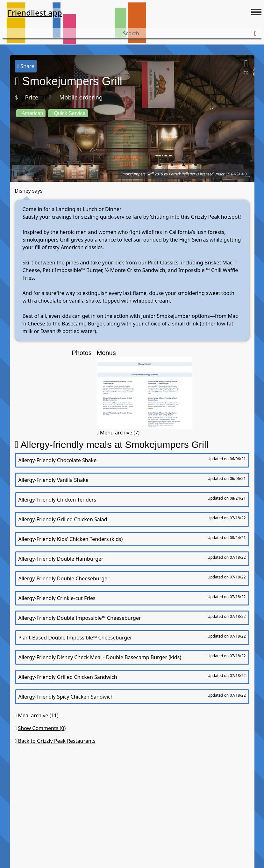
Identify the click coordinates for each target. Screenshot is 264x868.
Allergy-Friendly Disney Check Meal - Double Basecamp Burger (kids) (132, 657)
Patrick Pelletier (182, 174)
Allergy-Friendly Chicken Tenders (132, 499)
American (31, 113)
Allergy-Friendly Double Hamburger (132, 558)
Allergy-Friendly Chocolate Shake (132, 460)
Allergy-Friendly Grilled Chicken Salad (132, 519)
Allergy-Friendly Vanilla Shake (132, 480)
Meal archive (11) (37, 715)
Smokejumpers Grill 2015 (142, 174)
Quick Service (68, 113)
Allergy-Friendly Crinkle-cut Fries (132, 598)
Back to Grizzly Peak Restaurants (55, 741)
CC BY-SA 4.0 (236, 174)
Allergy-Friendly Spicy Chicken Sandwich (132, 696)
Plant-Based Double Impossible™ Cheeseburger (132, 637)
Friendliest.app (35, 13)
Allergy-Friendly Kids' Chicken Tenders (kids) (132, 539)
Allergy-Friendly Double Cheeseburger (132, 578)
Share (26, 66)
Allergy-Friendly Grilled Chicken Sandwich (132, 677)
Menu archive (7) (118, 433)
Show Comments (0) (42, 728)
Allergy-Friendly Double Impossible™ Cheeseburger (132, 618)
